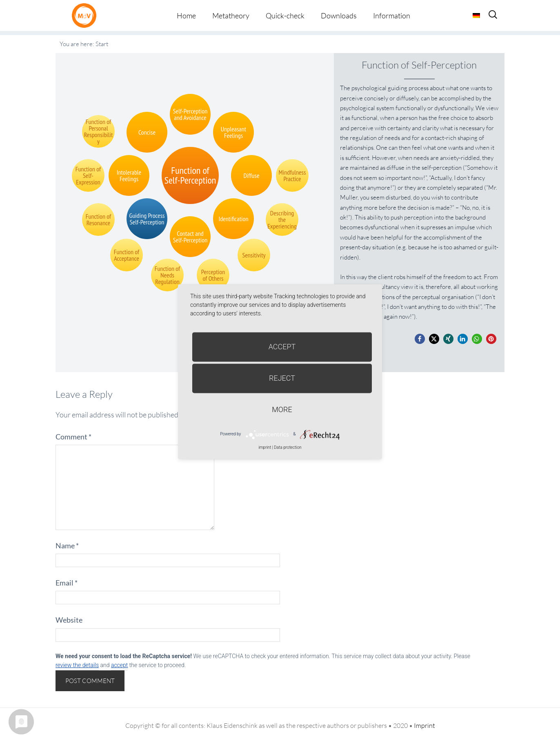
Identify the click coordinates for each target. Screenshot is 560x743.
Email (67, 583)
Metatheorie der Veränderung (86, 15)
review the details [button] (77, 665)
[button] (420, 339)
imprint (265, 447)
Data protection (288, 447)
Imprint (424, 725)
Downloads (339, 16)
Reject (282, 378)
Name (67, 546)
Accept (282, 347)
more (282, 409)
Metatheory (231, 16)
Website (69, 620)
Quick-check (285, 16)
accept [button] (119, 665)
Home (186, 16)
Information (392, 16)
